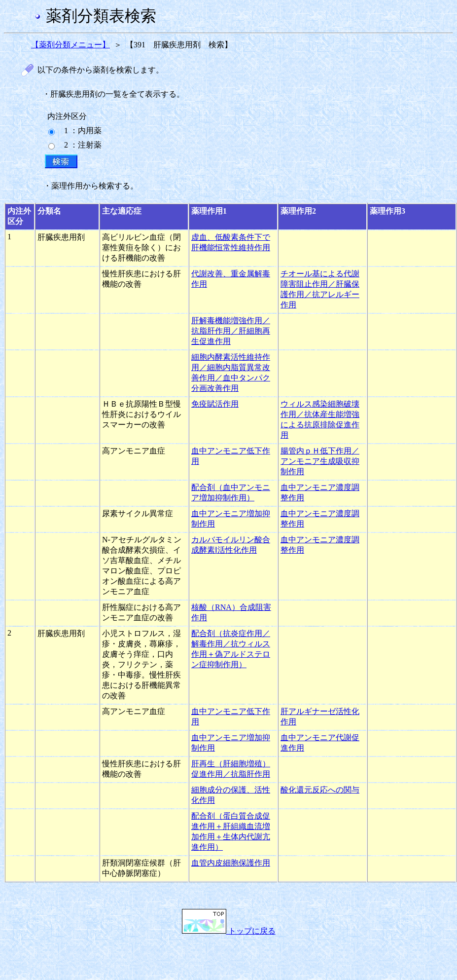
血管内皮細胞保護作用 (231, 863)
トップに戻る (229, 931)
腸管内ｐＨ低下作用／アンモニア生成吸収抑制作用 (320, 461)
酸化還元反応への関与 (320, 790)
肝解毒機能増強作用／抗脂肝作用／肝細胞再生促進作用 (231, 331)
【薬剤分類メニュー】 (70, 45)
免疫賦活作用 (215, 404)
